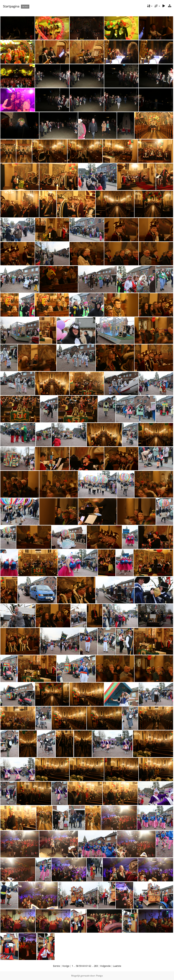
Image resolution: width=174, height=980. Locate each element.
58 (77, 966)
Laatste (117, 966)
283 (96, 966)
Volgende (105, 966)
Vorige (66, 966)
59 (80, 966)
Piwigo (99, 976)
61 (87, 966)
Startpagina (11, 6)
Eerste (56, 966)
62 (90, 966)
